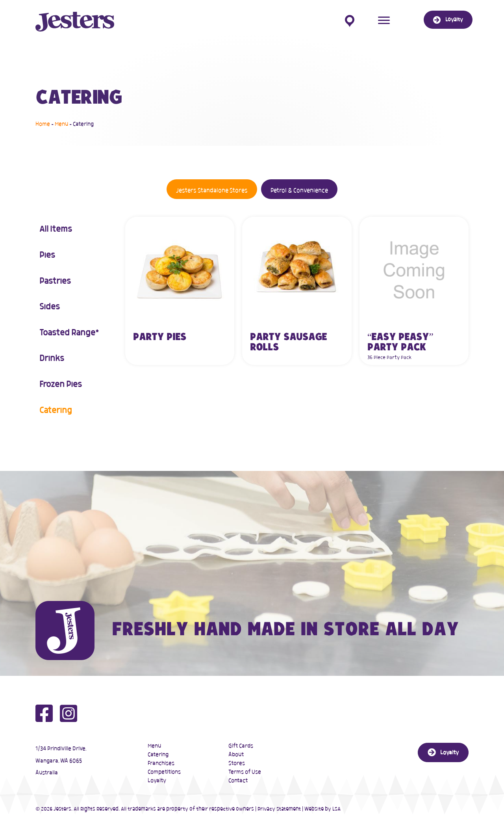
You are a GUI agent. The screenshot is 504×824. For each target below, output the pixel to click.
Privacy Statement (279, 809)
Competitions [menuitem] (164, 772)
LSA (336, 809)
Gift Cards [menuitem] (241, 746)
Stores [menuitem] (237, 763)
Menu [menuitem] (154, 746)
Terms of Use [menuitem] (245, 772)
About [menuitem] (236, 755)
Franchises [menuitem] (161, 763)
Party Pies (160, 337)
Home (43, 124)
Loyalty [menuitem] (157, 781)
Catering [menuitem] (158, 755)
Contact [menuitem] (238, 781)
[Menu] (384, 20)
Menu (61, 124)
